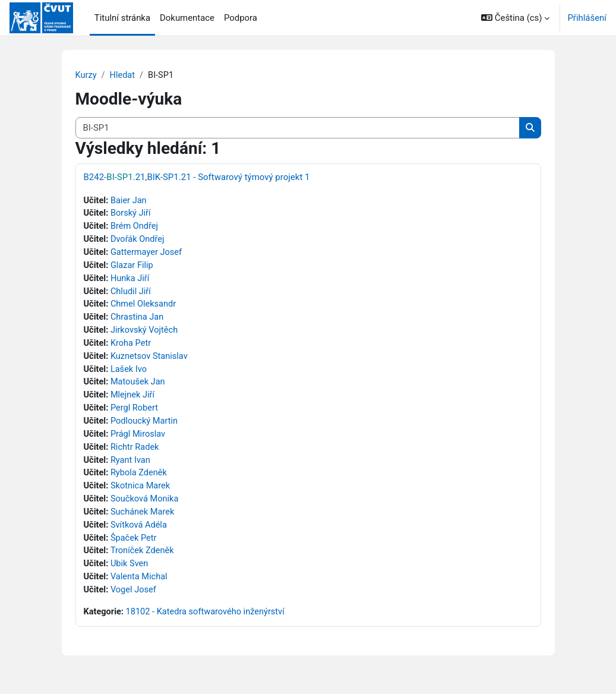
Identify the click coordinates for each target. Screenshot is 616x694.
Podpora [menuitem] (241, 18)
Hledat (124, 75)
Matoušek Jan (139, 387)
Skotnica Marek (142, 493)
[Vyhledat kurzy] (298, 128)
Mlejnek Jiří (134, 400)
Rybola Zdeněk (140, 480)
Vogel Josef (135, 600)
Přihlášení (587, 18)
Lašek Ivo (130, 374)
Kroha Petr (132, 347)
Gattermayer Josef (148, 254)
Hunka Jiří (131, 280)
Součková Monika (146, 507)
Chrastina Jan (138, 321)
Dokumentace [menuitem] (187, 18)
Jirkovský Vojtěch (146, 334)
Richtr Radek (136, 453)
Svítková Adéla (140, 534)
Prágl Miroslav (139, 440)
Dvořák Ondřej (139, 241)
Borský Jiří (132, 214)
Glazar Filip (133, 267)
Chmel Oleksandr (145, 307)
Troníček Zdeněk (143, 560)
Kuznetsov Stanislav (151, 361)
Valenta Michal (140, 586)
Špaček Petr (135, 547)
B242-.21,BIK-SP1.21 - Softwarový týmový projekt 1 (197, 177)
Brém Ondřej (135, 228)
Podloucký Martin (146, 427)
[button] (515, 18)
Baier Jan (129, 201)
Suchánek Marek (144, 520)
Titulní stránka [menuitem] (122, 18)
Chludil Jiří (132, 294)
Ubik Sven (130, 573)
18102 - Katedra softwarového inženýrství (208, 622)
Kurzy (86, 75)
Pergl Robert (135, 414)
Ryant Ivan (132, 467)
